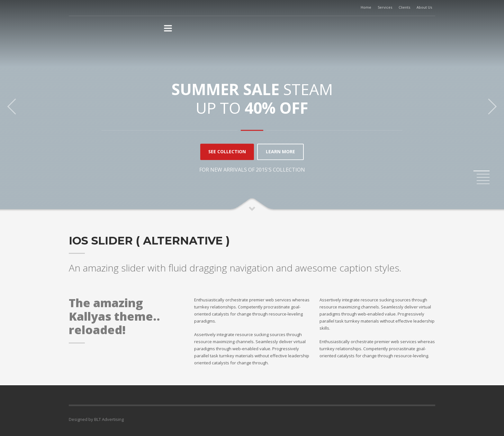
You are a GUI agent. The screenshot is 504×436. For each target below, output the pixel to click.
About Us (424, 7)
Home (366, 7)
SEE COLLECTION (227, 152)
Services (385, 7)
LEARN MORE (280, 152)
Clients (404, 7)
